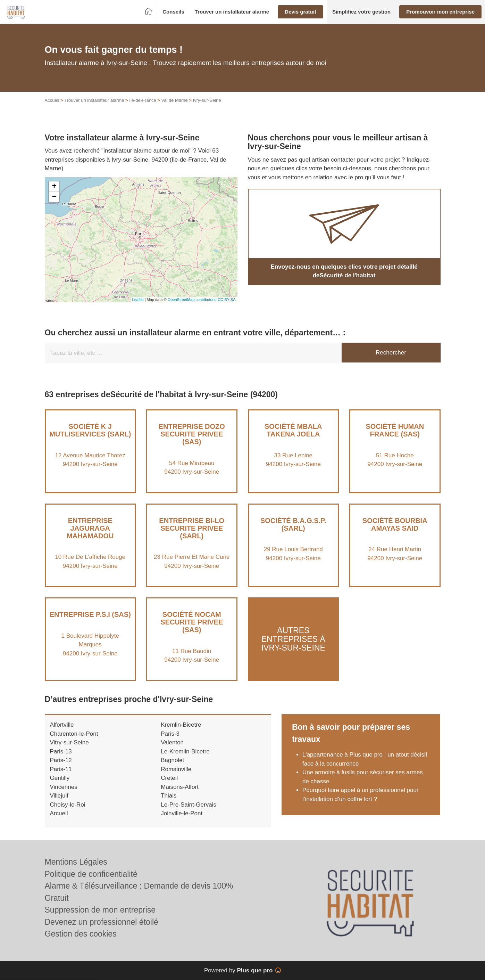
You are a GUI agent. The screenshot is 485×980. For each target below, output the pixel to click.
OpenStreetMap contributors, (193, 300)
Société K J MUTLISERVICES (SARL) (90, 430)
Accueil (52, 100)
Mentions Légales (76, 862)
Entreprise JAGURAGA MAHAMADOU (90, 528)
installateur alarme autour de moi (147, 151)
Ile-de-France (143, 100)
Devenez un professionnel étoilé (102, 922)
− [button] (54, 197)
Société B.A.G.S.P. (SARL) (293, 524)
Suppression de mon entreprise (100, 910)
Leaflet (138, 300)
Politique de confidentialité (91, 874)
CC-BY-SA (227, 300)
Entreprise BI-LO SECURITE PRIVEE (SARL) (192, 528)
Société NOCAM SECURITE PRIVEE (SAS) (192, 622)
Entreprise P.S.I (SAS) (90, 614)
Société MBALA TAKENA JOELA (293, 430)
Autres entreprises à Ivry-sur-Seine (293, 639)
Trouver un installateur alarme (94, 100)
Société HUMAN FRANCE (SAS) (395, 430)
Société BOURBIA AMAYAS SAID (395, 524)
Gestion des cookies (81, 934)
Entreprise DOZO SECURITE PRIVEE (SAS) (192, 434)
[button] (173, 12)
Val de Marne (174, 100)
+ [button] (54, 187)
